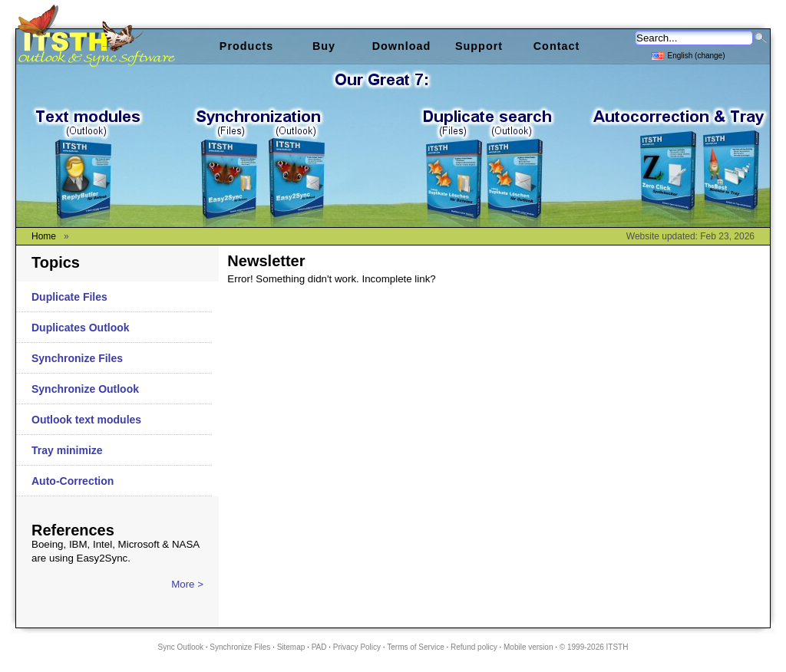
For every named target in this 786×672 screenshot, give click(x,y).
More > (187, 584)
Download (402, 46)
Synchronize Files (77, 358)
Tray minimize (67, 450)
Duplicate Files (69, 297)
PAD (319, 647)
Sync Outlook (181, 647)
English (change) (688, 55)
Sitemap (291, 647)
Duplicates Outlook (81, 328)
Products (246, 46)
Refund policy (474, 647)
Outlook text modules (86, 420)
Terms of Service (415, 647)
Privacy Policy (357, 647)
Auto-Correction (73, 481)
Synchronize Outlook (85, 389)
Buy (324, 46)
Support (479, 46)
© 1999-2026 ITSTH (594, 647)
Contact (557, 46)
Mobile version (528, 647)
